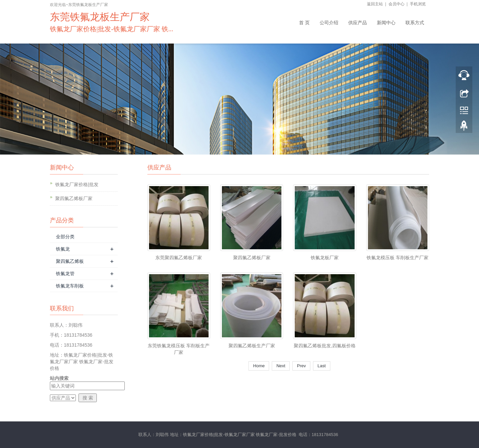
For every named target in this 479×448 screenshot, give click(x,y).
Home (259, 366)
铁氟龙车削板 (70, 286)
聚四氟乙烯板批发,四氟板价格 (325, 346)
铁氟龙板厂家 (325, 258)
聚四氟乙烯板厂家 (74, 198)
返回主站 (375, 4)
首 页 (304, 23)
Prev (301, 366)
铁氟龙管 (65, 274)
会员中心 (397, 4)
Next (281, 366)
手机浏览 (418, 4)
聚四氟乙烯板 (70, 261)
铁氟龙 (63, 249)
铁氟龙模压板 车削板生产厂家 (398, 258)
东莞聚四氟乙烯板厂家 (179, 258)
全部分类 (65, 237)
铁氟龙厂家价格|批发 (77, 184)
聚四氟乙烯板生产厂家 (252, 346)
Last (322, 366)
